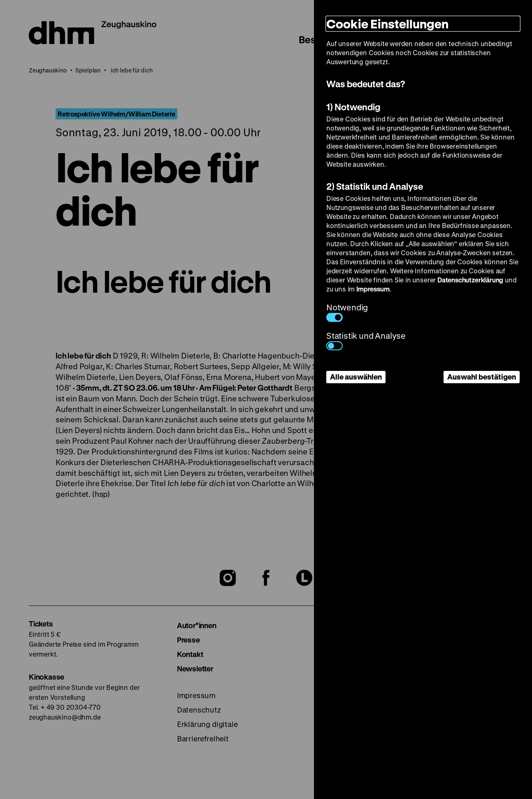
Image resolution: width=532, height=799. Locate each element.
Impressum (373, 289)
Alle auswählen (356, 377)
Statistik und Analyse (366, 340)
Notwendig (347, 312)
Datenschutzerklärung (470, 280)
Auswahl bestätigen (482, 377)
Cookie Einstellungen (387, 24)
